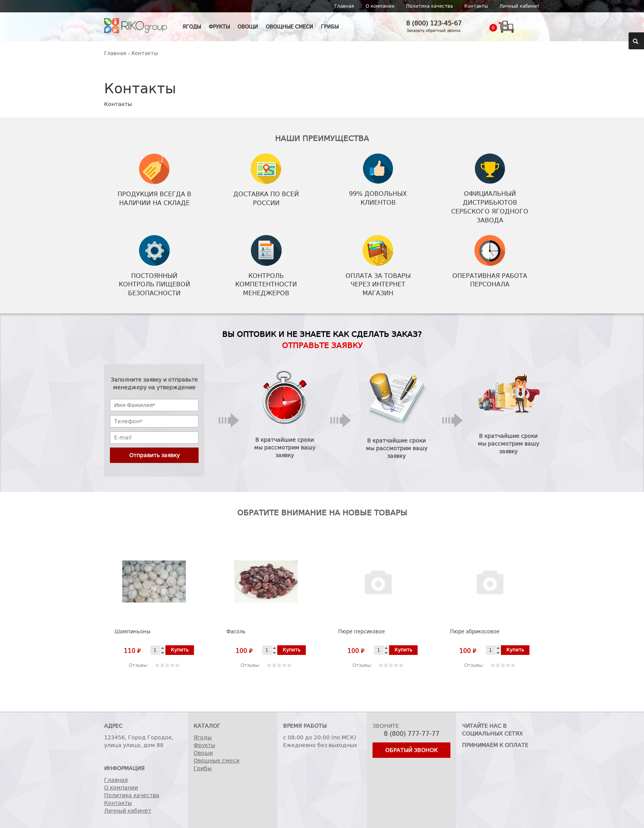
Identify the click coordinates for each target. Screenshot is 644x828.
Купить (180, 650)
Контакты (476, 6)
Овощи (248, 27)
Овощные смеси (289, 27)
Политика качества (429, 6)
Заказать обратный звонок (434, 31)
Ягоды (192, 27)
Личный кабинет (519, 6)
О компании (380, 6)
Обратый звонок (411, 750)
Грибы (330, 27)
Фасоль (236, 632)
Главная (344, 6)
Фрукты (219, 27)
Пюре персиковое (362, 632)
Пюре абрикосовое (475, 632)
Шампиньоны (132, 632)
